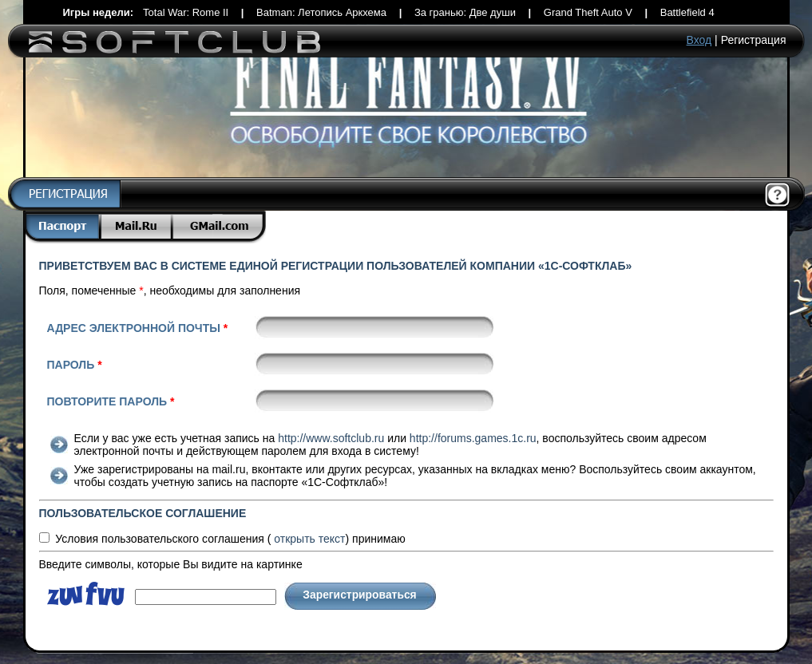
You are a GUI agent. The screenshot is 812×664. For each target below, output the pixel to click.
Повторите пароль (111, 401)
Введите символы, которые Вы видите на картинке (171, 564)
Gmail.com (220, 227)
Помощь (778, 196)
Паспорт (62, 227)
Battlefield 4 (687, 12)
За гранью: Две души (465, 12)
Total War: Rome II (186, 12)
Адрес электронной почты (138, 328)
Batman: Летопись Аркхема (321, 12)
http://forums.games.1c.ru (473, 438)
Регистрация (754, 40)
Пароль (75, 365)
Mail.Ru (137, 227)
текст (309, 539)
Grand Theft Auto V (588, 12)
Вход (699, 40)
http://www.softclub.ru (331, 438)
